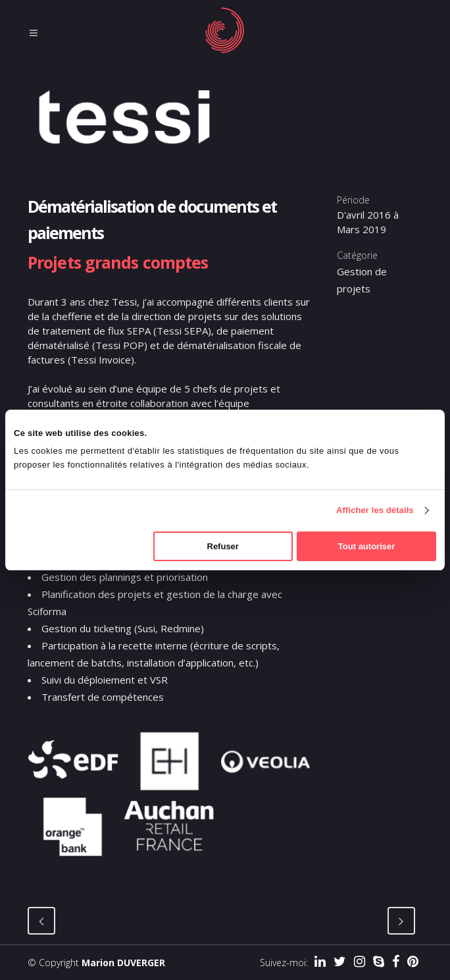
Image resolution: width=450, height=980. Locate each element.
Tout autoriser (366, 546)
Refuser (223, 546)
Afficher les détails (375, 510)
